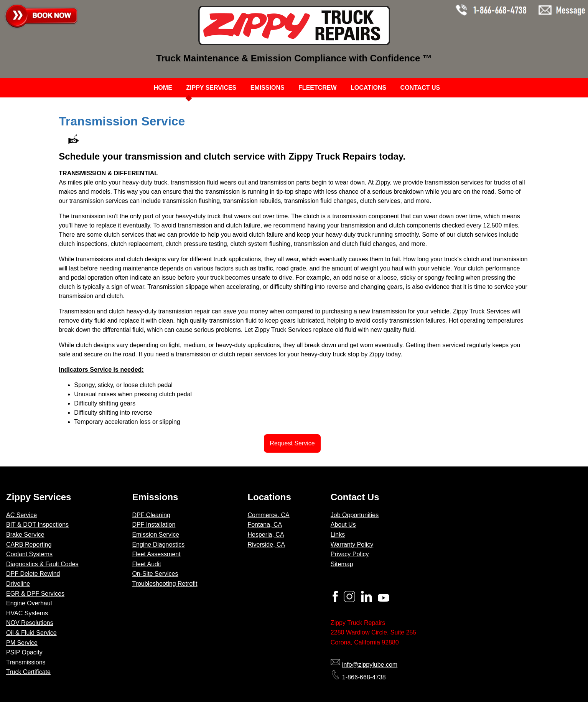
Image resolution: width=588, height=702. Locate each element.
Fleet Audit (147, 564)
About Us (343, 525)
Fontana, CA (265, 525)
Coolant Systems (29, 554)
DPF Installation (154, 525)
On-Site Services (155, 574)
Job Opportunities (355, 515)
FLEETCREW (318, 88)
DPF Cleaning (151, 515)
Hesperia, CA (266, 535)
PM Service (22, 643)
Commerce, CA (268, 515)
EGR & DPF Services (35, 594)
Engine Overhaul (29, 603)
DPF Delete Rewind (33, 574)
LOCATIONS (368, 88)
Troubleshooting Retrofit (165, 584)
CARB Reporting (29, 545)
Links (338, 535)
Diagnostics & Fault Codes (42, 564)
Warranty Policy (352, 545)
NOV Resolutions (30, 623)
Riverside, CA (266, 545)
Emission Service (156, 535)
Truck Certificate (28, 672)
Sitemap (342, 564)
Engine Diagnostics (158, 545)
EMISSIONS (268, 88)
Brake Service (25, 535)
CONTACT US (420, 88)
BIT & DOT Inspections (37, 525)
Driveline (18, 584)
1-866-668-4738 (358, 677)
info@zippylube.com (364, 665)
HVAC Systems (27, 613)
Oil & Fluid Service (31, 633)
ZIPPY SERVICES (211, 88)
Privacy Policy (350, 554)
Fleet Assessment (156, 554)
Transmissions (26, 662)
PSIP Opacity (24, 652)
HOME (163, 88)
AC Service (21, 515)
